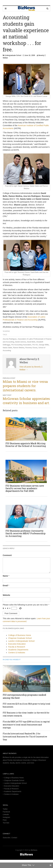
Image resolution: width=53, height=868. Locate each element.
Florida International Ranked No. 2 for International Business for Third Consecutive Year (25, 737)
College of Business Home (20, 635)
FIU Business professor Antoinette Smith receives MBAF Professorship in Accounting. (25, 533)
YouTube (6, 823)
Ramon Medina (19, 348)
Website (6, 595)
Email (5, 585)
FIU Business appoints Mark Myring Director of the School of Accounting (26, 445)
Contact (14, 838)
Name (5, 576)
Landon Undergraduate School (21, 641)
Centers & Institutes (17, 653)
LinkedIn (6, 815)
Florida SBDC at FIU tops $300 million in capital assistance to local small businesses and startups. (26, 725)
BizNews (34, 850)
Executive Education (17, 644)
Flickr (5, 820)
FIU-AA (35, 345)
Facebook (6, 812)
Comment (7, 555)
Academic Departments (18, 650)
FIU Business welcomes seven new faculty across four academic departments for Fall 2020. (25, 488)
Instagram (6, 817)
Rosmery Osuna (31, 348)
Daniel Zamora (21, 342)
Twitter (5, 809)
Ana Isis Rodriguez (10, 339)
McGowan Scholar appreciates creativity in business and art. (26, 401)
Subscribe (6, 838)
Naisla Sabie (7, 348)
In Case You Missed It (12, 660)
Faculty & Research (17, 647)
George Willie (44, 345)
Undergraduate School (13, 55)
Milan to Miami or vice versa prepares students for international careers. (25, 386)
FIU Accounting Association (21, 345)
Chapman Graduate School (20, 638)
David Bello (31, 342)
